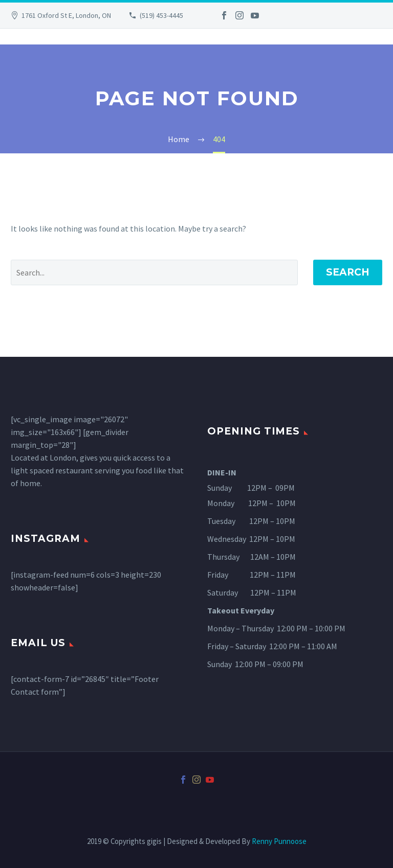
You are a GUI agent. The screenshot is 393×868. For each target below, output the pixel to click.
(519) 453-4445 (161, 15)
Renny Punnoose (279, 841)
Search (348, 272)
